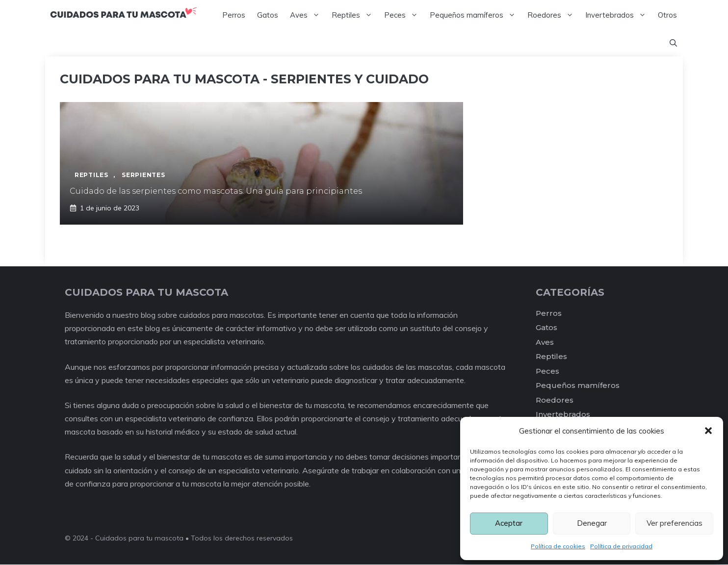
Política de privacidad (621, 546)
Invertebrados (619, 15)
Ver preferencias (675, 523)
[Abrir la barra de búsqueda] (673, 44)
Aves (308, 15)
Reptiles (355, 15)
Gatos (268, 15)
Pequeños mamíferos (476, 15)
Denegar (592, 523)
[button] (708, 431)
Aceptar (509, 523)
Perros (234, 15)
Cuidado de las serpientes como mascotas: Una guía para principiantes (216, 192)
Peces (404, 15)
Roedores (553, 15)
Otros (667, 15)
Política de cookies (558, 546)
